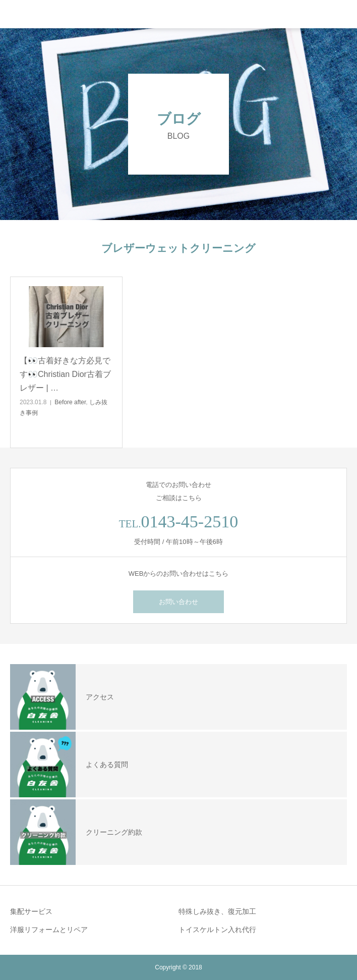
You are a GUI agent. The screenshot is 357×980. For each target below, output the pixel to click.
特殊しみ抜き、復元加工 (217, 911)
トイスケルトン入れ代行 (217, 930)
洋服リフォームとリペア (49, 930)
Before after (70, 402)
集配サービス (31, 911)
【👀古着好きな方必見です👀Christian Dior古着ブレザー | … (65, 374)
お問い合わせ (178, 602)
